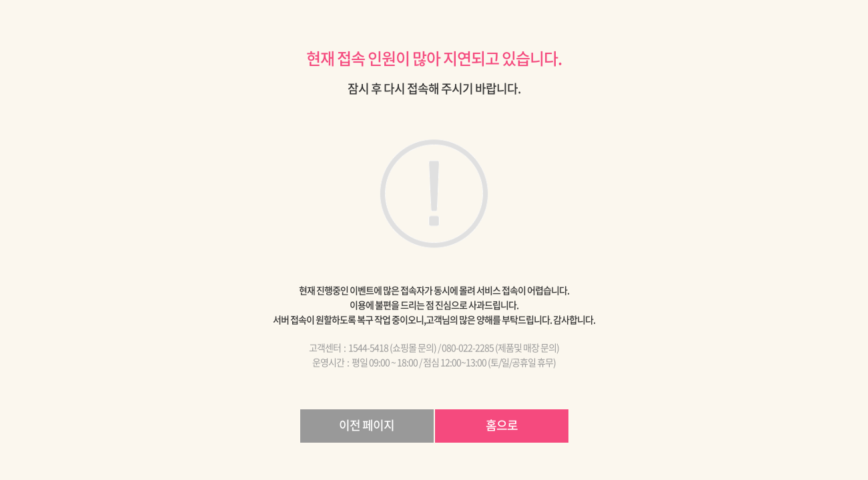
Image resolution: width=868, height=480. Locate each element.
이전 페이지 (367, 425)
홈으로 (502, 425)
